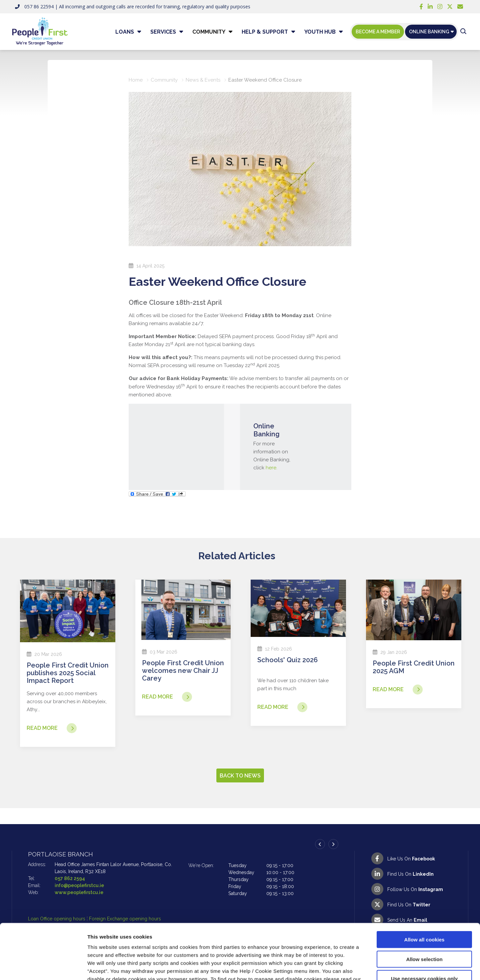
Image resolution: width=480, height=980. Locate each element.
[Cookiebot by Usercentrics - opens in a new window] (43, 967)
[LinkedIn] (430, 7)
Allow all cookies (424, 892)
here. (271, 468)
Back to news (240, 776)
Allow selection (424, 912)
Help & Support (265, 32)
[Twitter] (450, 7)
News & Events (203, 80)
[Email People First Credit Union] (460, 7)
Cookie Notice (105, 940)
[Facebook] (421, 7)
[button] (463, 32)
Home (136, 80)
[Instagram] (440, 7)
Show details (350, 967)
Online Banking (429, 32)
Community (209, 32)
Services (163, 32)
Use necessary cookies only (424, 931)
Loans (125, 32)
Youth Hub (320, 32)
